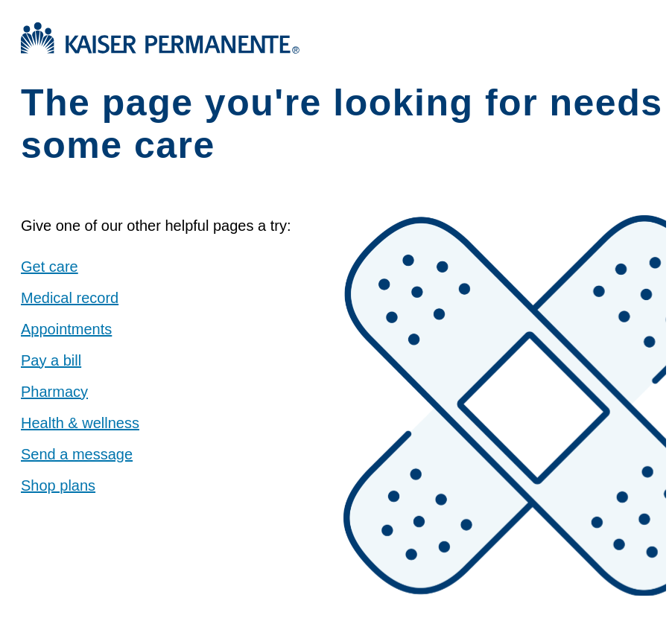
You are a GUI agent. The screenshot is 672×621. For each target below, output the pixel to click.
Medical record (70, 298)
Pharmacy (54, 392)
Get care (50, 267)
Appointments (66, 329)
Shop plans (58, 485)
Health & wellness (80, 423)
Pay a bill (51, 360)
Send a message (77, 454)
